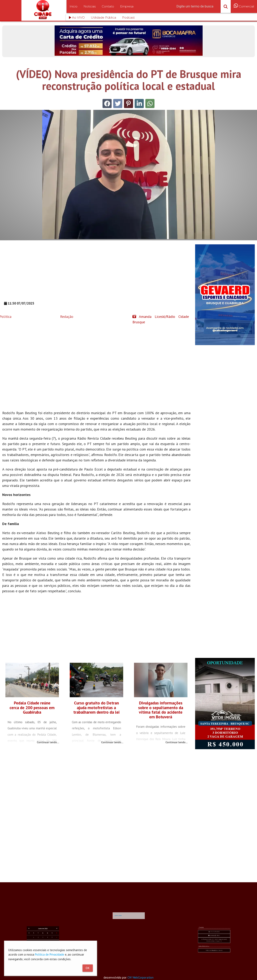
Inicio (74, 6)
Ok (88, 968)
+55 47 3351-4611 (214, 948)
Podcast (128, 17)
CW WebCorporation (143, 978)
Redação (38, 317)
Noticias (90, 6)
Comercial (244, 9)
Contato (108, 6)
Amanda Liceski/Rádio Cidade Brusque (161, 319)
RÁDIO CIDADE (125, 927)
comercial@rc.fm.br (214, 949)
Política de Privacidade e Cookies (214, 954)
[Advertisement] (96, 273)
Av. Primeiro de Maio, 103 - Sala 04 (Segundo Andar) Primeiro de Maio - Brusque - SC (214, 951)
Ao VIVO (77, 17)
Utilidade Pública (103, 17)
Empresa (127, 6)
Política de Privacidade (50, 954)
